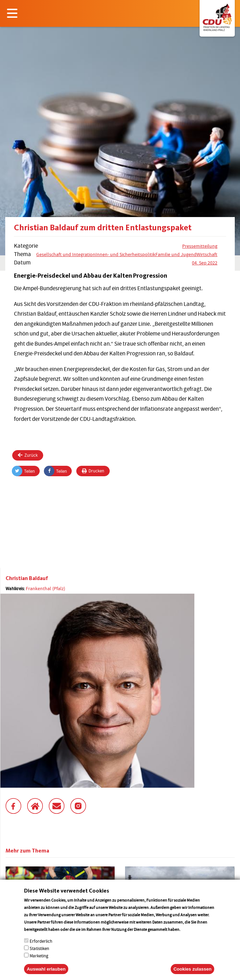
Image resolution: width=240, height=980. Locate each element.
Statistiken (39, 955)
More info (190, 936)
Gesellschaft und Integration (66, 254)
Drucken (93, 471)
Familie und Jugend (176, 254)
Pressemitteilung (200, 246)
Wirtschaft (207, 254)
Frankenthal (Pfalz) (45, 588)
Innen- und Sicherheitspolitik (125, 254)
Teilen (24, 471)
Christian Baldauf (27, 578)
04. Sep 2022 (205, 263)
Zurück (28, 455)
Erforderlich (41, 948)
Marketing (39, 963)
